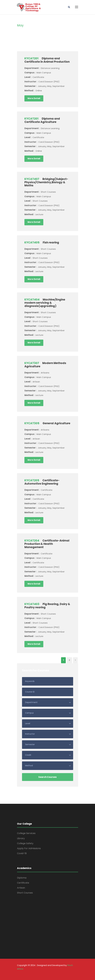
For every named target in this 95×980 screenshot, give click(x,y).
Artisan (21, 888)
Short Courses (25, 893)
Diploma (22, 878)
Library (21, 838)
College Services (26, 833)
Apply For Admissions (29, 848)
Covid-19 (22, 853)
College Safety (25, 843)
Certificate (23, 883)
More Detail (34, 98)
